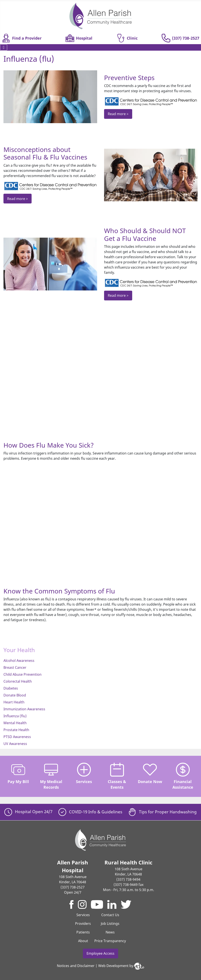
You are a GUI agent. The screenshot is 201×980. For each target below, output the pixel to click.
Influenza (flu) (15, 716)
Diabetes (11, 688)
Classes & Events (117, 776)
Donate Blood (15, 695)
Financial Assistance (183, 776)
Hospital (79, 38)
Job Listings (110, 924)
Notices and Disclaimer (76, 966)
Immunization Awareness (24, 709)
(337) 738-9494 (128, 879)
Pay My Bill (18, 773)
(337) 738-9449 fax (129, 885)
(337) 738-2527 (180, 38)
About (83, 941)
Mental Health (15, 723)
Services (84, 773)
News (110, 932)
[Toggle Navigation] (4, 47)
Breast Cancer (15, 667)
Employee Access (100, 953)
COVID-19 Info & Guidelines (90, 812)
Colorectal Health (18, 681)
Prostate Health (16, 730)
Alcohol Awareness (19, 661)
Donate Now (150, 773)
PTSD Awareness (17, 737)
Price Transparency (110, 941)
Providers (83, 924)
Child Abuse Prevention (23, 674)
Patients (83, 932)
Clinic (127, 38)
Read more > (118, 114)
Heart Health (14, 702)
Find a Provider (22, 38)
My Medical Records (51, 776)
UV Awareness (15, 744)
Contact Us (110, 915)
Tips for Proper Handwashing (162, 812)
